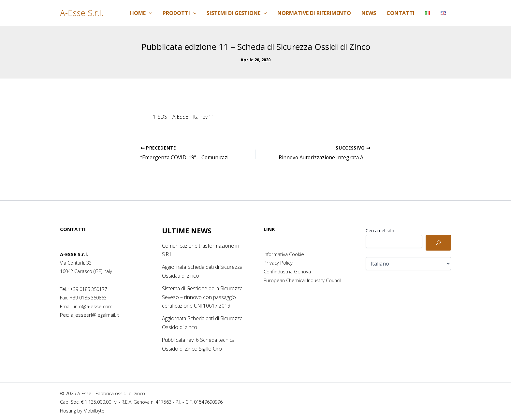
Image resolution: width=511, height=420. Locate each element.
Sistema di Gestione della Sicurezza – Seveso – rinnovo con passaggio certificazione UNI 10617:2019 (203, 296)
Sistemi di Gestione (237, 13)
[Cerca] (438, 243)
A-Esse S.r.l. (82, 13)
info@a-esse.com (93, 306)
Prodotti (180, 13)
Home (141, 13)
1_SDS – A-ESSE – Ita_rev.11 (185, 117)
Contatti (401, 13)
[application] (149, 13)
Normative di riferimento (314, 13)
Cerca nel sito (380, 231)
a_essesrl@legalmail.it (95, 315)
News (369, 13)
